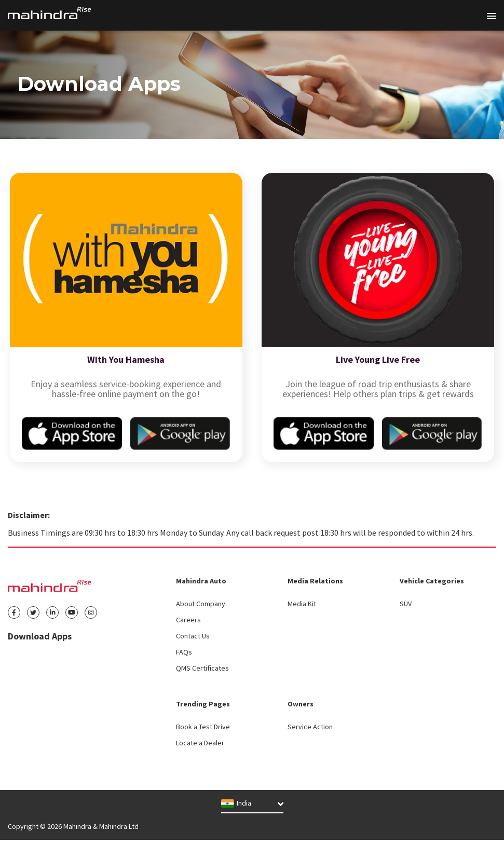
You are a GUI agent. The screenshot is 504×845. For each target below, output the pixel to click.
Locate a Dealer (200, 743)
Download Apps (40, 636)
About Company (201, 604)
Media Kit (302, 604)
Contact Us (193, 636)
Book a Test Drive (203, 727)
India (236, 803)
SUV (406, 604)
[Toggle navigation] (492, 16)
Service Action (310, 727)
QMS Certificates (202, 668)
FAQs (184, 652)
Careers (188, 620)
